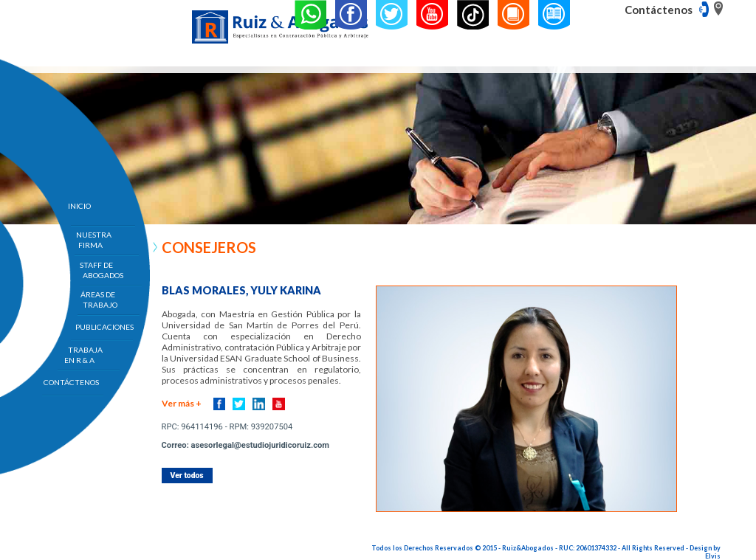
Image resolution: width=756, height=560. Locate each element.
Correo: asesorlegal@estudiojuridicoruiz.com (245, 445)
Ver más (182, 403)
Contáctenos (659, 10)
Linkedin (259, 404)
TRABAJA (85, 355)
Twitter (239, 404)
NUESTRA (94, 240)
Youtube (279, 404)
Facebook (220, 404)
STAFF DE (102, 270)
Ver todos (187, 476)
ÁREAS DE (99, 300)
